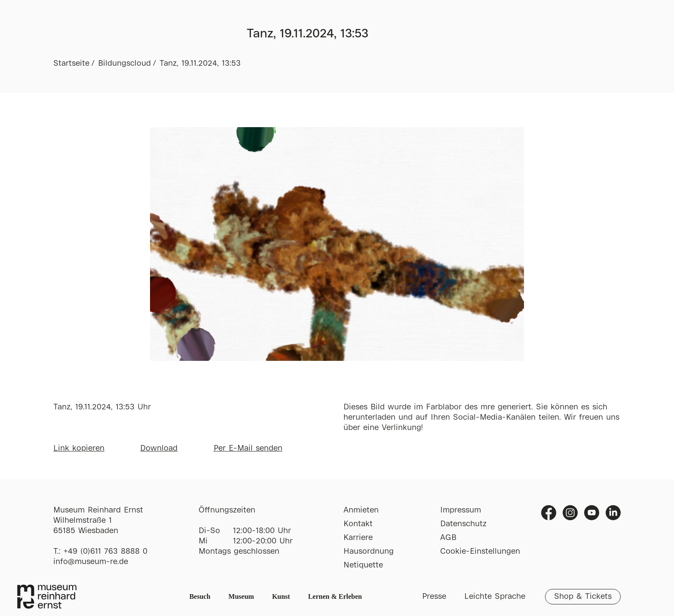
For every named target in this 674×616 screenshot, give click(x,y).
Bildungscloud (124, 64)
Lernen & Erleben (335, 596)
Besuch (200, 596)
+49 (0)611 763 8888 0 (106, 552)
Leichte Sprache (495, 597)
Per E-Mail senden (248, 448)
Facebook (549, 513)
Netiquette (363, 565)
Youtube (592, 513)
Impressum (461, 510)
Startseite (71, 64)
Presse (434, 597)
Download (159, 448)
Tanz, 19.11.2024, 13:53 (200, 64)
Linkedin (613, 513)
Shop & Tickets (583, 597)
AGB (448, 538)
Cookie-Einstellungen (480, 552)
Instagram (570, 513)
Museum (241, 596)
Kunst (281, 596)
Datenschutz (463, 524)
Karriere (358, 538)
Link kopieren (79, 448)
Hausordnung (369, 552)
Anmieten (361, 510)
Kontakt (358, 524)
